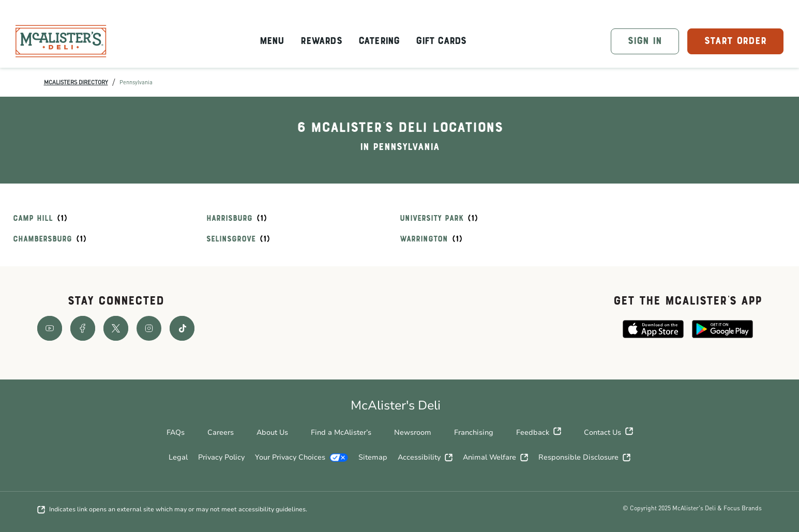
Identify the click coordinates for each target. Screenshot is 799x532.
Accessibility (425, 457)
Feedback (539, 433)
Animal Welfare (495, 457)
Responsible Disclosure (584, 457)
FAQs (176, 432)
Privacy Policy (221, 457)
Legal (178, 457)
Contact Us (608, 433)
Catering (379, 41)
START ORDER (735, 41)
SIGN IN (645, 41)
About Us (272, 432)
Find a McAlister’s (341, 432)
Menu (272, 41)
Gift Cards (441, 41)
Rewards (321, 41)
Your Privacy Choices (301, 457)
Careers (221, 432)
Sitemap (373, 457)
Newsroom (413, 432)
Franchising (474, 432)
